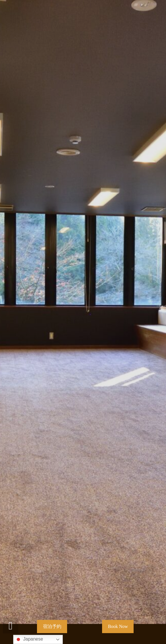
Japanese (29, 639)
